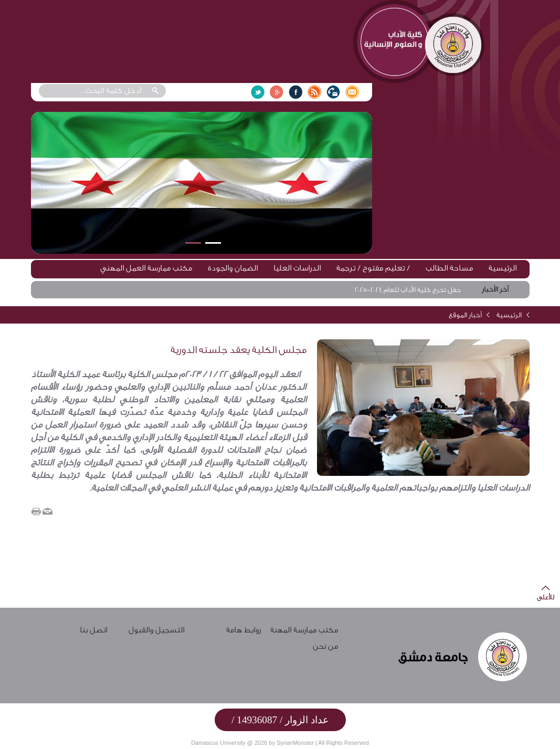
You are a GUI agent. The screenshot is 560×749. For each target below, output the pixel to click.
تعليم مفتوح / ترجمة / (373, 268)
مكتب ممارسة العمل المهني (146, 268)
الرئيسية (503, 268)
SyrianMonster (295, 743)
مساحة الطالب (449, 268)
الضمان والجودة (233, 268)
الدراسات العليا (297, 268)
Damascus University (218, 743)
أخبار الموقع (465, 315)
